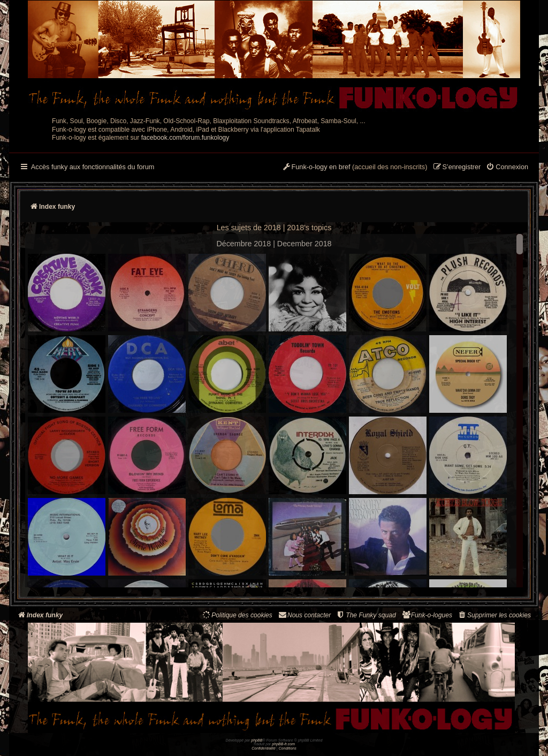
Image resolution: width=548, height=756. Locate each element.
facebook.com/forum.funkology (185, 138)
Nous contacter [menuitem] (304, 615)
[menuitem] (507, 168)
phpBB (257, 740)
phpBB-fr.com (283, 744)
